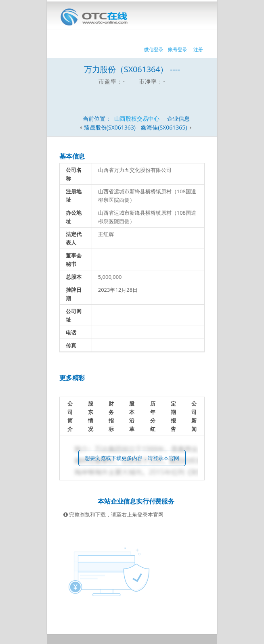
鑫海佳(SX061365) (165, 127)
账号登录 (178, 49)
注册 (198, 49)
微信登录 (154, 49)
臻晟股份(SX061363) (110, 127)
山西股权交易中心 (137, 118)
